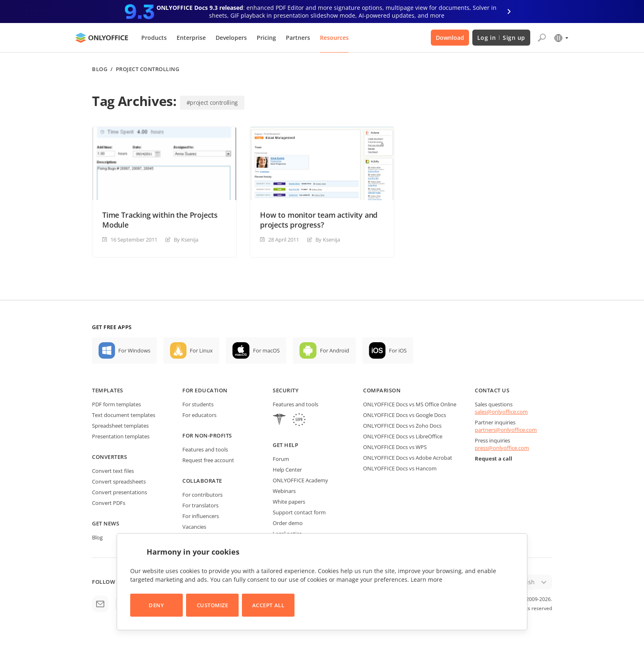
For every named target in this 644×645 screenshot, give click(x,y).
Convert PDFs (109, 503)
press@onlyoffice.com (502, 448)
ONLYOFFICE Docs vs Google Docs (405, 415)
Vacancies (194, 527)
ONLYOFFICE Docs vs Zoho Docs (402, 426)
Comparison (382, 390)
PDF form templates (116, 404)
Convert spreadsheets (119, 481)
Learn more (427, 579)
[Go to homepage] (102, 38)
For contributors (202, 495)
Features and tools (205, 449)
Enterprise (191, 38)
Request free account (208, 460)
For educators (199, 415)
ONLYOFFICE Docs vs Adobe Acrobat (408, 458)
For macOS (266, 350)
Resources (334, 38)
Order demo (288, 523)
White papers (289, 502)
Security (286, 390)
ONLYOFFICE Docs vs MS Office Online (410, 404)
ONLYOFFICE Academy (300, 480)
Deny (156, 605)
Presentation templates (121, 436)
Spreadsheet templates (120, 426)
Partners (298, 38)
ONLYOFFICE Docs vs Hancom (400, 468)
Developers (231, 38)
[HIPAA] (279, 420)
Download (450, 38)
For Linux (201, 350)
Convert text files (113, 471)
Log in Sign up (501, 38)
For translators (200, 505)
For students (198, 404)
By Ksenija (186, 240)
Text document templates (124, 415)
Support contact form (299, 512)
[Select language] (561, 38)
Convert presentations (120, 492)
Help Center (287, 470)
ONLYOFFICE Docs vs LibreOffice (403, 436)
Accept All (268, 605)
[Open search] (542, 38)
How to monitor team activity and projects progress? (319, 220)
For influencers (201, 516)
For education (205, 390)
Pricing (266, 38)
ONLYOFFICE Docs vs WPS (395, 447)
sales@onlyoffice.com (501, 412)
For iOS (398, 350)
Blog (100, 69)
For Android (335, 350)
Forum (281, 459)
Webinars (284, 491)
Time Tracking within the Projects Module (160, 220)
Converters (109, 457)
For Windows (134, 350)
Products (154, 38)
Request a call (493, 458)
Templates (108, 390)
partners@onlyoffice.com (506, 430)
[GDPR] (299, 420)
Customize (213, 605)
